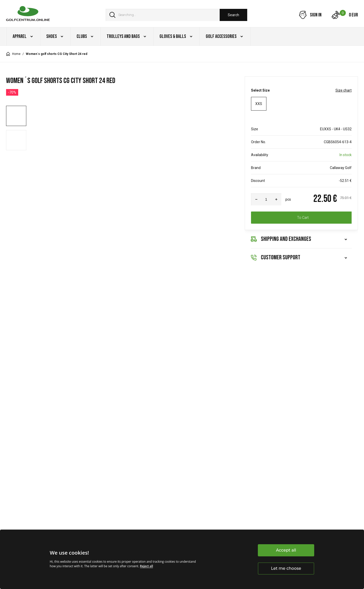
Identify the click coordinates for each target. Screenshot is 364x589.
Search (233, 15)
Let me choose (286, 568)
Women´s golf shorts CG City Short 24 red (56, 54)
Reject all (147, 566)
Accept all (286, 550)
